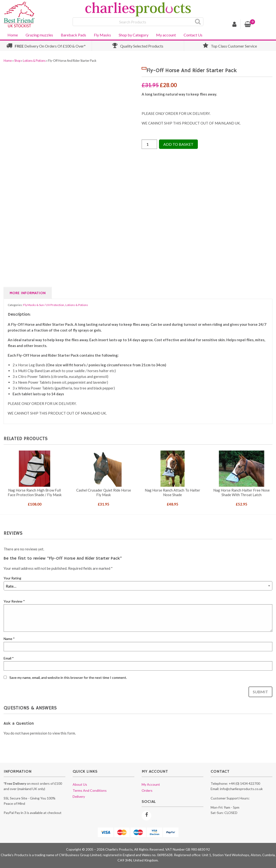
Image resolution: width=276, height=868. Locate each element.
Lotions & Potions (34, 61)
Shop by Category (134, 35)
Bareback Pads (73, 35)
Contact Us (193, 35)
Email (9, 658)
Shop (17, 61)
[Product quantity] (149, 144)
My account (166, 35)
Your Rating (12, 578)
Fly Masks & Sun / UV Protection (44, 305)
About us (80, 784)
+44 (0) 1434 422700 (244, 783)
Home (13, 35)
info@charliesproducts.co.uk (241, 789)
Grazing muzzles (39, 35)
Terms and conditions (90, 790)
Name (9, 639)
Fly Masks (102, 35)
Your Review (14, 601)
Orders (147, 790)
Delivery (79, 796)
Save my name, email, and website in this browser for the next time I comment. (68, 677)
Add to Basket (178, 144)
